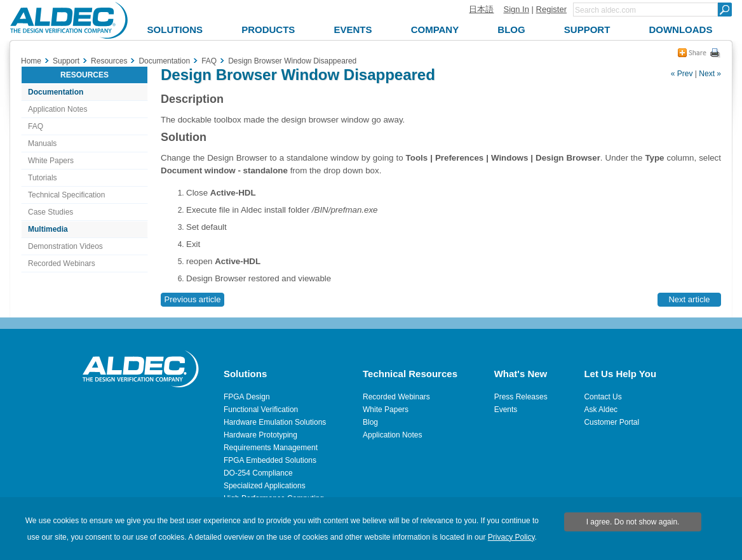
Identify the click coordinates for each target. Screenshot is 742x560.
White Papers (51, 161)
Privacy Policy (511, 537)
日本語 (481, 9)
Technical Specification (66, 195)
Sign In (516, 9)
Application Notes (57, 109)
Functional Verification (261, 410)
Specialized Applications (265, 486)
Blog (370, 422)
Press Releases (521, 397)
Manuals (42, 143)
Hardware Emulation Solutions (275, 422)
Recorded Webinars (62, 263)
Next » (710, 74)
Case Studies (51, 212)
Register (551, 9)
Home (31, 61)
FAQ (36, 126)
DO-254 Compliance (258, 473)
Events (506, 410)
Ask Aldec (601, 410)
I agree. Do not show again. (633, 522)
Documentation (56, 92)
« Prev (682, 74)
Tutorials (43, 178)
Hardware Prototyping (260, 435)
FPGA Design (247, 397)
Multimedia (48, 229)
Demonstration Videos (65, 246)
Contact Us (603, 397)
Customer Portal (611, 422)
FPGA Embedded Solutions (270, 460)
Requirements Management (271, 448)
